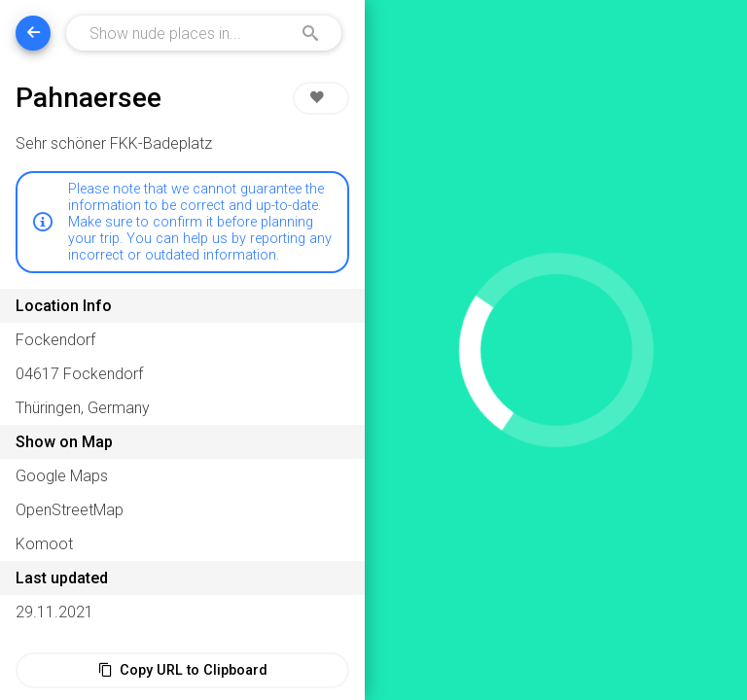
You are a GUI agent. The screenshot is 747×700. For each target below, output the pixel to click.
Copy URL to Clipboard (183, 670)
